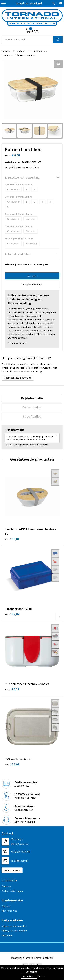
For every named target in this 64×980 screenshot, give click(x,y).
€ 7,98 (12, 764)
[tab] (32, 398)
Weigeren (41, 976)
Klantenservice (9, 911)
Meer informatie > (17, 343)
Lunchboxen (8, 55)
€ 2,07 (12, 614)
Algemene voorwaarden (14, 926)
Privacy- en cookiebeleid (14, 931)
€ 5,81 (12, 539)
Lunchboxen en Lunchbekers (30, 51)
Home (5, 51)
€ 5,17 (12, 689)
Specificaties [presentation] (32, 416)
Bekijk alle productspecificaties (22, 167)
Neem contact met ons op (18, 378)
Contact (6, 906)
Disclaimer (7, 935)
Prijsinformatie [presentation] (32, 398)
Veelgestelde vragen (12, 891)
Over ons (6, 886)
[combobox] (27, 39)
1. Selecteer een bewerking (22, 177)
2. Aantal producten (17, 254)
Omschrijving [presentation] (32, 407)
